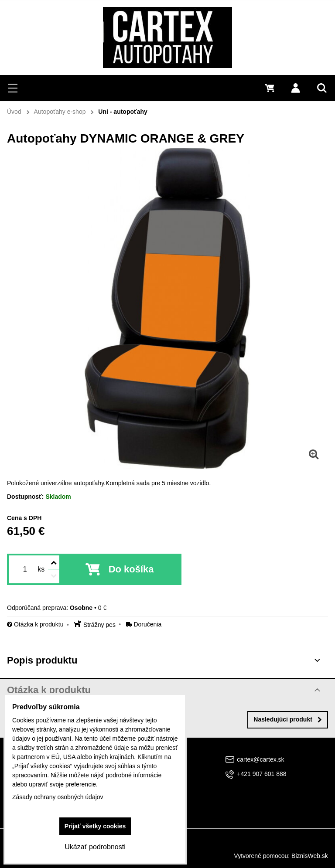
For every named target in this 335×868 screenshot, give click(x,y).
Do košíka (131, 569)
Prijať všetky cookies (95, 826)
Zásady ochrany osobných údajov (58, 797)
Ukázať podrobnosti (95, 847)
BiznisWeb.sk (310, 856)
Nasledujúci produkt (288, 719)
